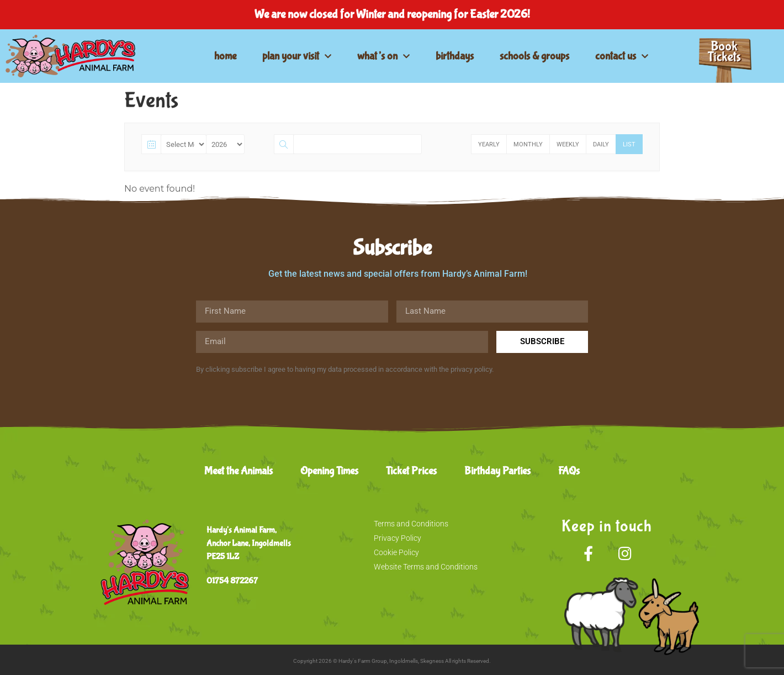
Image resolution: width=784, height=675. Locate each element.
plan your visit (297, 56)
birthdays (455, 56)
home (225, 56)
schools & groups (534, 56)
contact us (622, 56)
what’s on (383, 56)
